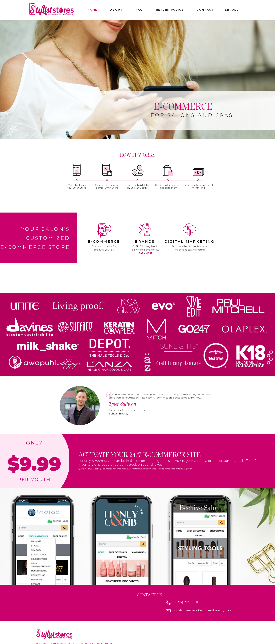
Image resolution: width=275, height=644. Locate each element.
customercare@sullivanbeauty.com (203, 610)
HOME (92, 10)
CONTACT (205, 10)
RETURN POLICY (170, 10)
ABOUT (116, 10)
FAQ (139, 10)
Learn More (145, 253)
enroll (232, 10)
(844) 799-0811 (186, 602)
